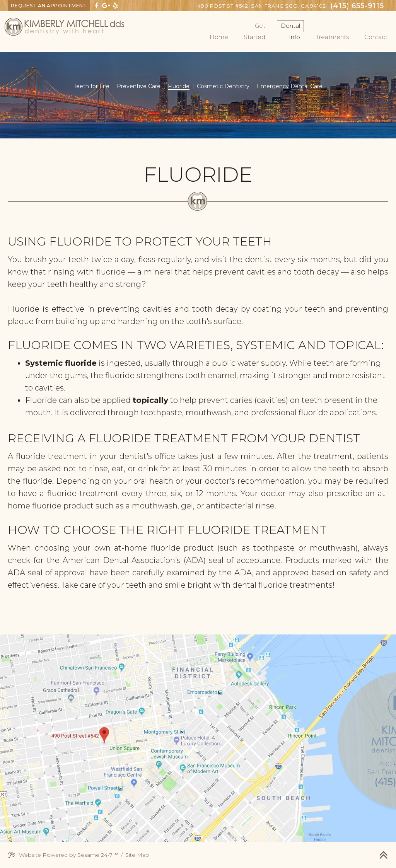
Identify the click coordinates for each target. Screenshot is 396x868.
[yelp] (116, 6)
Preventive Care (139, 86)
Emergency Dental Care (290, 86)
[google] (106, 6)
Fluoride (179, 86)
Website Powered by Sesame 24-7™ (63, 855)
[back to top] (384, 855)
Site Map (137, 855)
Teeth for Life (91, 86)
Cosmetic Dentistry (223, 86)
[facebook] (96, 6)
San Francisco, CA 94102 (262, 6)
